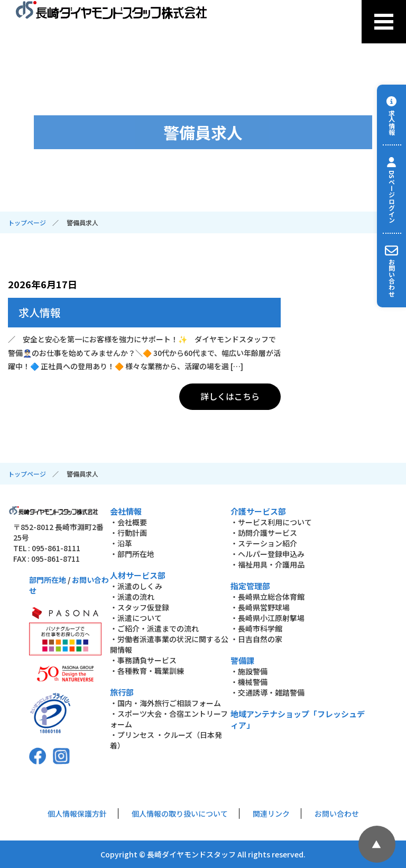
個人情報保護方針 (77, 814)
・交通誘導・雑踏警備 (267, 692)
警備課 (242, 660)
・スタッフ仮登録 (140, 607)
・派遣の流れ (132, 597)
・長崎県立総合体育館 (267, 597)
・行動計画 (128, 533)
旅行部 (122, 692)
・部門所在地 (132, 554)
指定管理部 (250, 586)
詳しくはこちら (230, 396)
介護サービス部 (258, 511)
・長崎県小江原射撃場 (267, 618)
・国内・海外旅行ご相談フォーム (165, 703)
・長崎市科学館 (256, 628)
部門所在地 (48, 580)
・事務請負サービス (143, 660)
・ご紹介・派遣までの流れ (154, 628)
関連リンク (271, 814)
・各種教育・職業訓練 (147, 671)
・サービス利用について (271, 522)
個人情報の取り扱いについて (180, 814)
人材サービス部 (138, 575)
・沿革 (121, 543)
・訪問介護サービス (264, 533)
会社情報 (126, 511)
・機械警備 (249, 682)
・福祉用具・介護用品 (267, 564)
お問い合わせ (337, 814)
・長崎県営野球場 (260, 607)
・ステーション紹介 (264, 543)
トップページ (27, 222)
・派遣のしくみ (136, 586)
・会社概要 (128, 522)
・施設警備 (249, 671)
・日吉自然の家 (256, 639)
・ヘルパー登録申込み (267, 554)
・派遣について (136, 618)
